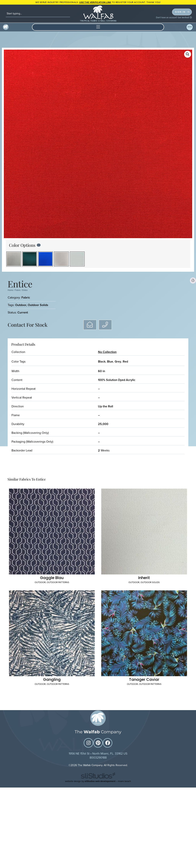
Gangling (52, 623)
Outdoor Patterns (58, 554)
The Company (98, 813)
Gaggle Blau (52, 549)
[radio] (14, 259)
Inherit (144, 549)
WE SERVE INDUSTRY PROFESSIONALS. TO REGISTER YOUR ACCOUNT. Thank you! (98, 2)
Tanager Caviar (144, 623)
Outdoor (21, 305)
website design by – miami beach (98, 862)
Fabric (18, 290)
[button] (98, 27)
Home (10, 290)
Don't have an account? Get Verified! (174, 17)
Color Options (22, 245)
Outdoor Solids (38, 305)
